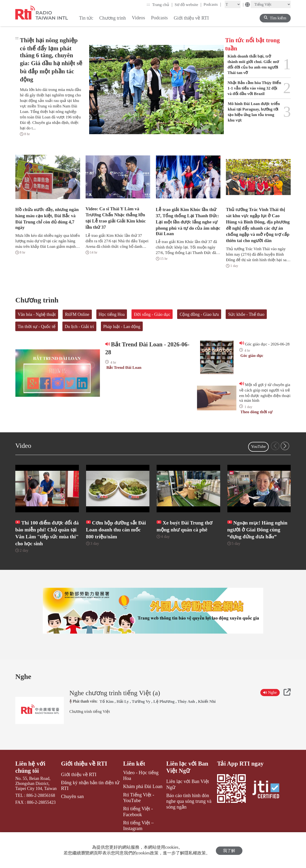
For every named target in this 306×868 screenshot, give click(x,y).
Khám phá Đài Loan (143, 796)
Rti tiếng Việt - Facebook (138, 821)
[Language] (271, 4)
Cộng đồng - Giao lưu (199, 314)
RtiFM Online (77, 314)
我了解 (229, 850)
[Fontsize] (233, 4)
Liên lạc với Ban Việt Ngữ (188, 776)
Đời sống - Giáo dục (152, 314)
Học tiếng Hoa (112, 314)
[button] (285, 446)
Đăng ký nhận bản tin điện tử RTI (90, 795)
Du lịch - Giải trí (79, 327)
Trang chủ (162, 5)
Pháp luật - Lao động (122, 327)
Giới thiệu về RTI (84, 773)
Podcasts (212, 4)
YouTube (258, 447)
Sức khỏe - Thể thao (246, 314)
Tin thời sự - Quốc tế (37, 327)
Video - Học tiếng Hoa (141, 784)
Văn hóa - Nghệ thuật (37, 314)
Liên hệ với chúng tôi (30, 776)
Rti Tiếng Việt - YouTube (139, 807)
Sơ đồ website (188, 5)
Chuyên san (72, 806)
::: (148, 4)
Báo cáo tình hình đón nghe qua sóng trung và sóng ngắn (189, 811)
